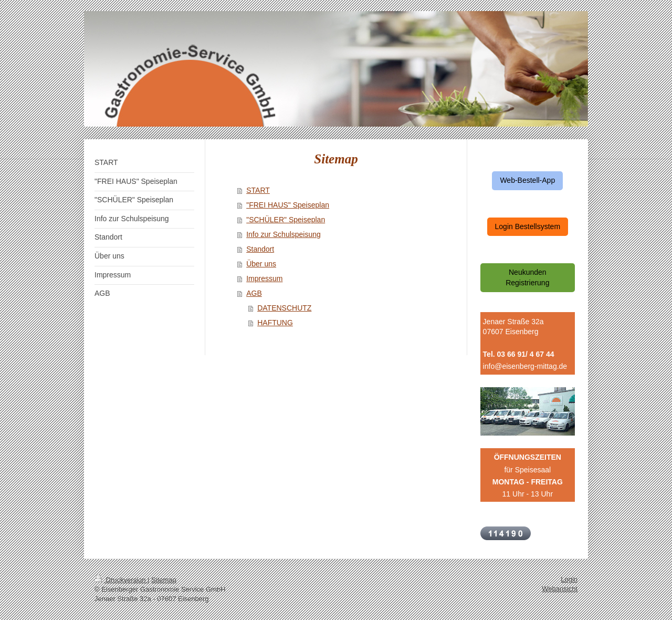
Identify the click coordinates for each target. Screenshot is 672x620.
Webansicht (560, 589)
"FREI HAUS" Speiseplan (288, 205)
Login (569, 579)
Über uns (261, 264)
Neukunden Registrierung (527, 277)
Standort (260, 249)
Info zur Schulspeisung (283, 234)
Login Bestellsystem (528, 226)
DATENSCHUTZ (284, 308)
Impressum (264, 278)
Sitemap (164, 580)
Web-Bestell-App (527, 180)
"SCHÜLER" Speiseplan (286, 220)
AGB (254, 293)
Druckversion (121, 580)
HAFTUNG (275, 323)
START (258, 190)
